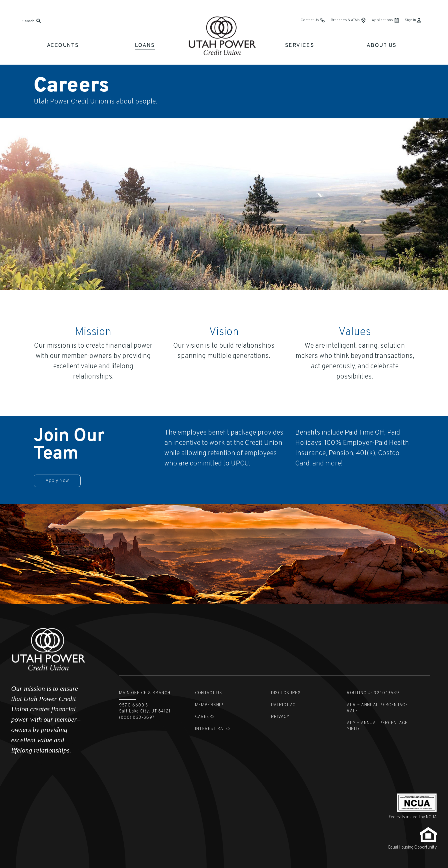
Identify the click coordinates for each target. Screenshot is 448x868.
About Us (382, 45)
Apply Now (57, 481)
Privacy (280, 717)
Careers (205, 717)
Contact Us (209, 693)
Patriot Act (285, 705)
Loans (145, 45)
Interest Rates (213, 729)
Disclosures (286, 693)
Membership (209, 705)
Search (28, 21)
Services (300, 45)
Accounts (63, 45)
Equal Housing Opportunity (413, 848)
